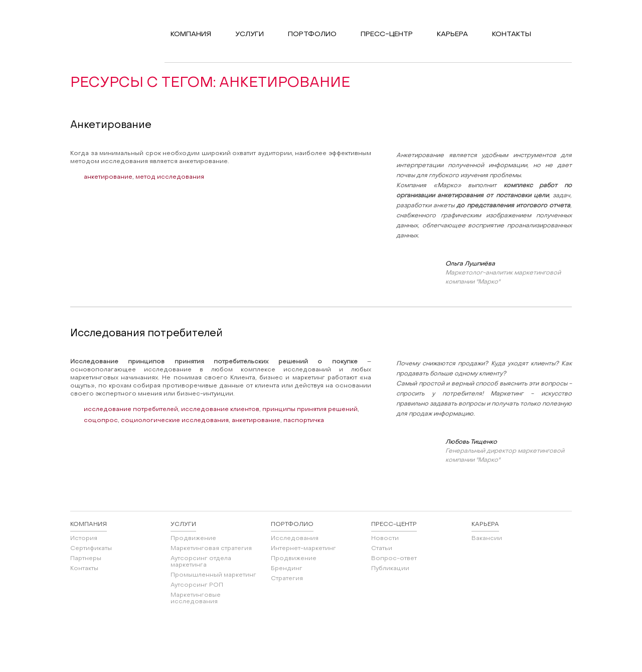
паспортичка (304, 421)
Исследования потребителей (146, 334)
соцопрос (101, 421)
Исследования (295, 539)
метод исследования (170, 177)
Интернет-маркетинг (303, 549)
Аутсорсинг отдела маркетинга (201, 562)
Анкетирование (111, 125)
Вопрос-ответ (394, 559)
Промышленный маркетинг (213, 575)
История (84, 539)
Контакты (84, 569)
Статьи (382, 549)
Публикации (390, 569)
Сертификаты (91, 549)
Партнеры (86, 559)
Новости (385, 539)
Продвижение (193, 539)
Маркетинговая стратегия (211, 549)
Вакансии (487, 539)
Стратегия (287, 579)
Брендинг (287, 569)
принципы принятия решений (310, 410)
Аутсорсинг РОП (197, 585)
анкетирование (108, 177)
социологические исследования (175, 421)
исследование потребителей (131, 410)
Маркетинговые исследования (196, 598)
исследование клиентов (220, 410)
